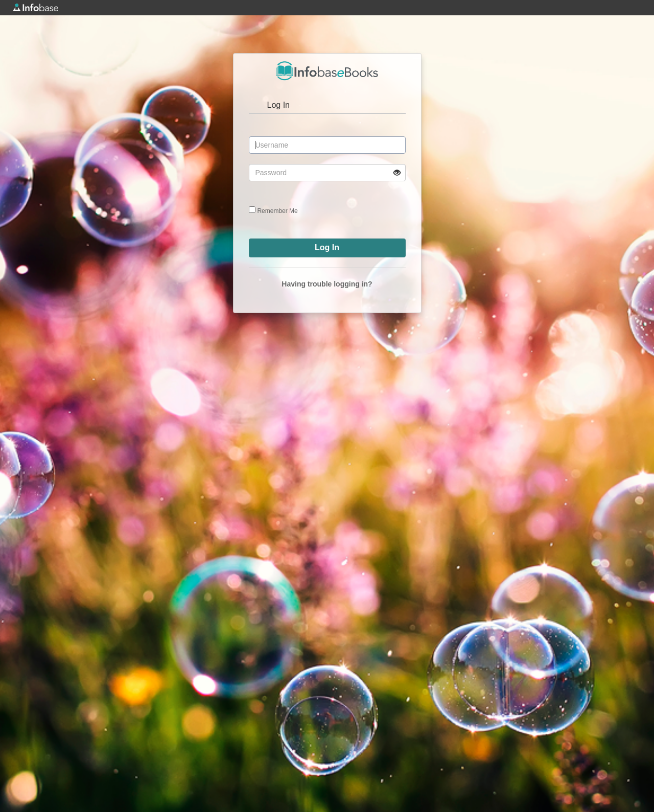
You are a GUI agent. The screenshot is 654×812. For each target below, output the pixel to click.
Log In (278, 105)
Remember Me (277, 211)
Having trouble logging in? (327, 284)
